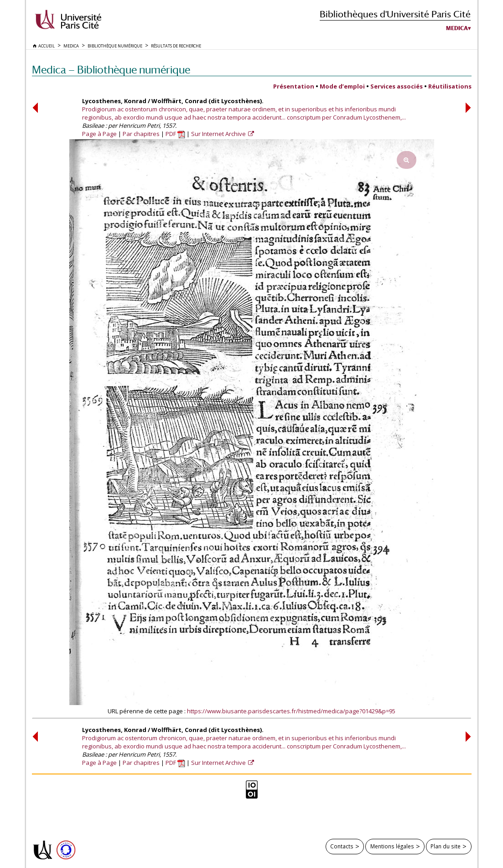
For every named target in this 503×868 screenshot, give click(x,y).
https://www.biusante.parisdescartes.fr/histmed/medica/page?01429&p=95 (291, 711)
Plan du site (446, 846)
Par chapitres (141, 134)
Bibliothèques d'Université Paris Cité (395, 14)
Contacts (342, 846)
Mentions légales (392, 846)
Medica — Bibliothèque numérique (111, 70)
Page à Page (99, 134)
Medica (457, 28)
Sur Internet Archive (219, 134)
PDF (175, 134)
